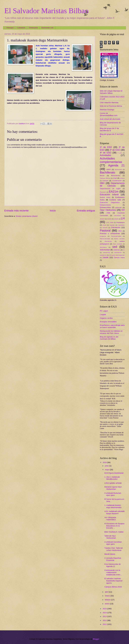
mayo (107, 470)
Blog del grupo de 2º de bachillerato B (109, 129)
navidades (121, 225)
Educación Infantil (109, 195)
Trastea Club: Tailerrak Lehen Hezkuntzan (114, 549)
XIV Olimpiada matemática (110, 519)
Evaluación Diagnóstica (110, 202)
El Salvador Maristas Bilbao (46, 11)
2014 (105, 613)
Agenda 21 (116, 165)
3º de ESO (115, 150)
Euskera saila (115, 200)
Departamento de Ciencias (112, 185)
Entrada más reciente (16, 211)
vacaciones (118, 252)
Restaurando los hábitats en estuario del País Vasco (111, 332)
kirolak (109, 219)
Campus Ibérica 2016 (113, 587)
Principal (10, 28)
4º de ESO (106, 153)
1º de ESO (106, 147)
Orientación (33, 28)
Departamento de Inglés (110, 189)
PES (120, 231)
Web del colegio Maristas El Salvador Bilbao (111, 92)
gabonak (119, 208)
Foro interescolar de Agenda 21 (113, 565)
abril (107, 592)
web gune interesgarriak (117, 255)
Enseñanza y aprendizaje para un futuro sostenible (112, 326)
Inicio (53, 211)
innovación (117, 215)
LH (123, 218)
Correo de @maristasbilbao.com (109, 114)
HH (123, 210)
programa (103, 236)
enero (107, 604)
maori (105, 225)
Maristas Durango (107, 110)
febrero (108, 600)
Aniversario (118, 169)
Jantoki (102, 219)
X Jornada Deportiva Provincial (113, 559)
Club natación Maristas (109, 103)
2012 (105, 620)
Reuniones (108, 241)
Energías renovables (108, 322)
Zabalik (105, 257)
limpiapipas (121, 222)
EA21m (114, 192)
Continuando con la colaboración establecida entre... (113, 572)
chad (115, 178)
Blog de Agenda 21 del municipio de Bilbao (109, 338)
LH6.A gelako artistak (113, 483)
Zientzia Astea (119, 258)
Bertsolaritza (116, 176)
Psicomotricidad (116, 236)
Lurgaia (103, 314)
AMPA (109, 169)
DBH (102, 183)
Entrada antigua (86, 211)
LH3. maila (110, 222)
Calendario (21, 28)
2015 (105, 609)
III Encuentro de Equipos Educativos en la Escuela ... (114, 526)
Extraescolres (105, 207)
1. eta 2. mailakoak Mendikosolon (112, 478)
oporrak (105, 228)
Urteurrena (106, 252)
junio (107, 466)
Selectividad (105, 250)
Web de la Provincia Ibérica (111, 106)
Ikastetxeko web (47, 28)
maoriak (112, 225)
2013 (105, 616)
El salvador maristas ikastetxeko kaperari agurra (113, 581)
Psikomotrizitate (105, 239)
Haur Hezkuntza (108, 210)
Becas (102, 176)
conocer (105, 181)
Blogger (96, 639)
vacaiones (103, 255)
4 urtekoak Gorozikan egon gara (113, 543)
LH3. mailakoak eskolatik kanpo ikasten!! (115, 512)
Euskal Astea (105, 197)
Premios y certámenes (110, 234)
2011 (105, 624)
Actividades (105, 155)
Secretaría (103, 247)
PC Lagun (104, 311)
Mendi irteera (110, 554)
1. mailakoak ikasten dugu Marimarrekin (113, 506)
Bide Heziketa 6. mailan (114, 532)
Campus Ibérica (105, 178)
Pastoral (105, 231)
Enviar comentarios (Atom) (27, 216)
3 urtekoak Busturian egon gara (113, 494)
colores (122, 178)
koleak (116, 219)
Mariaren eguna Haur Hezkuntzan (113, 488)
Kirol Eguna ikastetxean (114, 473)
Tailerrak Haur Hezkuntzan (110, 537)
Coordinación (117, 181)
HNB (108, 213)
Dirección (103, 192)
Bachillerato (107, 173)
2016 (105, 462)
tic (124, 250)
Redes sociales (119, 239)
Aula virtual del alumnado (110, 119)
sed (115, 247)
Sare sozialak (117, 244)
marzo (108, 596)
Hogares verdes (106, 318)
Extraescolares (105, 205)
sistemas (117, 250)
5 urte (120, 153)
